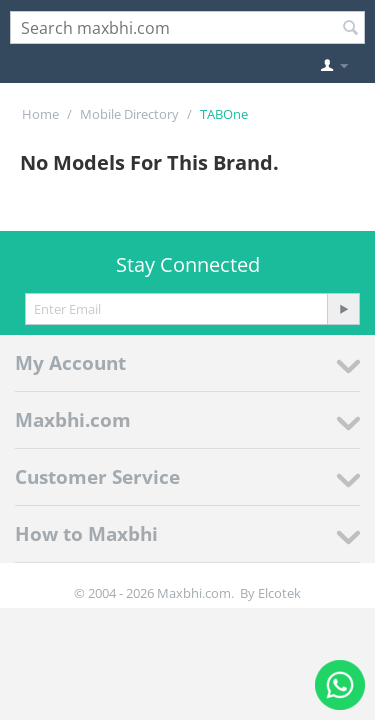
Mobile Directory (129, 114)
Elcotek (279, 593)
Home (40, 114)
